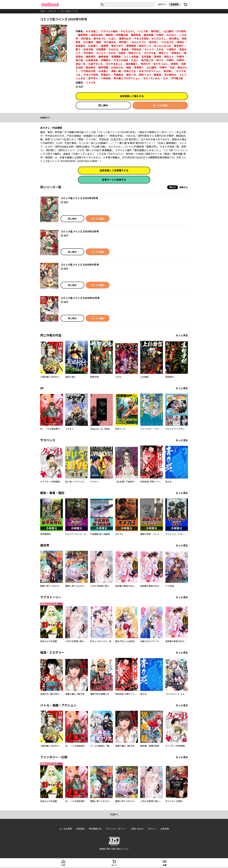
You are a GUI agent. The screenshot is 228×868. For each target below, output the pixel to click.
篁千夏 (79, 60)
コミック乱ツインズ (69, 11)
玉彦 (172, 68)
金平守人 (93, 78)
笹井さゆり (117, 46)
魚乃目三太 (147, 60)
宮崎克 (175, 64)
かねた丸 (114, 49)
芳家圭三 (176, 53)
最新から (184, 187)
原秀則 (158, 57)
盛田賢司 (91, 57)
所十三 (160, 60)
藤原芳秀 (83, 35)
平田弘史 (137, 49)
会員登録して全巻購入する (114, 170)
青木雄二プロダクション (127, 78)
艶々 (78, 49)
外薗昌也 (118, 75)
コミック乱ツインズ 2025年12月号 (80, 232)
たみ (165, 78)
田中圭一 (154, 42)
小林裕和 (106, 78)
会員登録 (174, 4)
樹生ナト (164, 53)
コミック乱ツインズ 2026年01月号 (80, 265)
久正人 (112, 39)
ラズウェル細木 (109, 31)
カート (114, 865)
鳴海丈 (181, 42)
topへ (114, 815)
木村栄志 (88, 53)
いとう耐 (143, 31)
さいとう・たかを (154, 49)
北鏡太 (122, 53)
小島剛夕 (171, 49)
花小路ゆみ (110, 42)
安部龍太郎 (122, 35)
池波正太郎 (97, 35)
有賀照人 (139, 68)
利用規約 (80, 829)
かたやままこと (114, 64)
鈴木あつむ (100, 39)
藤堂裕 (158, 75)
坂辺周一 (168, 71)
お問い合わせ (137, 829)
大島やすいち (96, 64)
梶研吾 (109, 35)
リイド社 (91, 83)
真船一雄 (116, 71)
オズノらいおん (152, 78)
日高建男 (101, 49)
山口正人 (171, 35)
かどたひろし (128, 31)
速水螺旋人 (132, 64)
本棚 (165, 865)
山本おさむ (117, 68)
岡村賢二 (156, 31)
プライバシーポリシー (116, 829)
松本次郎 (88, 49)
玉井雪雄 (146, 57)
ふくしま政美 (131, 57)
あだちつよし (161, 64)
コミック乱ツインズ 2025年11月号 (79, 198)
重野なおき (125, 39)
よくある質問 (66, 829)
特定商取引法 (95, 829)
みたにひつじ (139, 42)
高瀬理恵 (116, 57)
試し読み (103, 105)
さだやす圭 (150, 53)
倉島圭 (125, 49)
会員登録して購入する (132, 96)
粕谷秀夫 (91, 68)
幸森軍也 (80, 46)
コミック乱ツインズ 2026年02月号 (80, 298)
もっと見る (182, 335)
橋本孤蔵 (149, 35)
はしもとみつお (162, 46)
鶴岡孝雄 (103, 57)
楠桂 (99, 42)
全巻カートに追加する (114, 180)
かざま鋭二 (92, 31)
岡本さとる (135, 53)
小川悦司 (181, 31)
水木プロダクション (150, 71)
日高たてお (130, 71)
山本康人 (93, 46)
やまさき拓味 (141, 39)
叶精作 (160, 35)
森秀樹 (105, 46)
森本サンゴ (145, 46)
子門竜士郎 (177, 78)
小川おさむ (168, 42)
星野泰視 (131, 46)
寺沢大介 (146, 64)
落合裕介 (179, 46)
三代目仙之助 (88, 71)
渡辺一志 (80, 64)
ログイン (162, 4)
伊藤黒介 (106, 60)
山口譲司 (168, 31)
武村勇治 (86, 39)
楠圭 (129, 68)
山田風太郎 (92, 60)
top (42, 11)
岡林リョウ (145, 75)
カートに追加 (160, 105)
